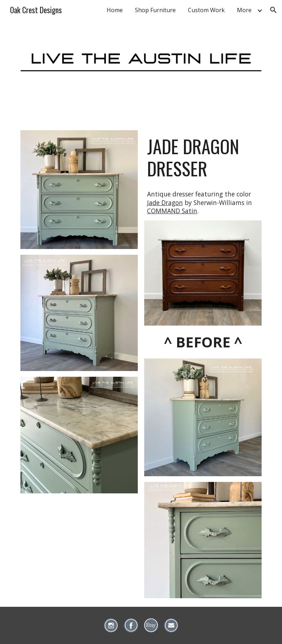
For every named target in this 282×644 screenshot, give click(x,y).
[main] (203, 158)
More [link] (244, 10)
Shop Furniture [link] (155, 10)
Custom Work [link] (206, 10)
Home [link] (115, 10)
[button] (273, 10)
